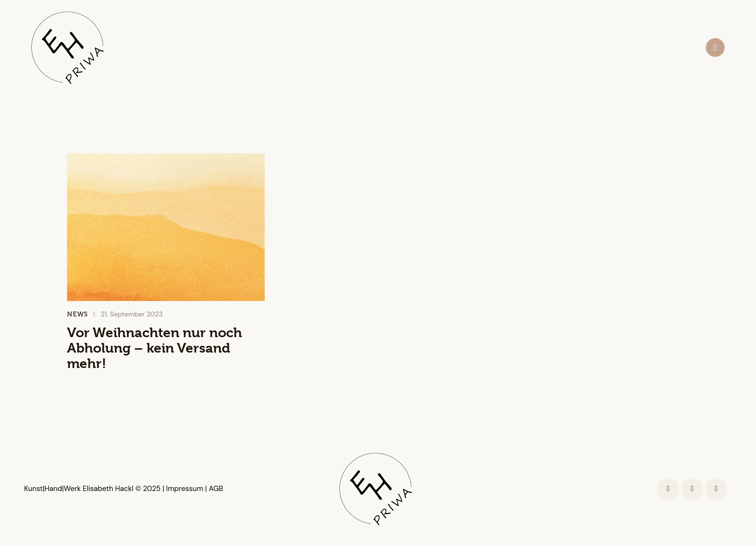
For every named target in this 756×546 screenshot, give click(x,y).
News (77, 314)
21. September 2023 (132, 314)
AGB (216, 489)
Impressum (183, 489)
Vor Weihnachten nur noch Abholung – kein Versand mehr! (155, 348)
